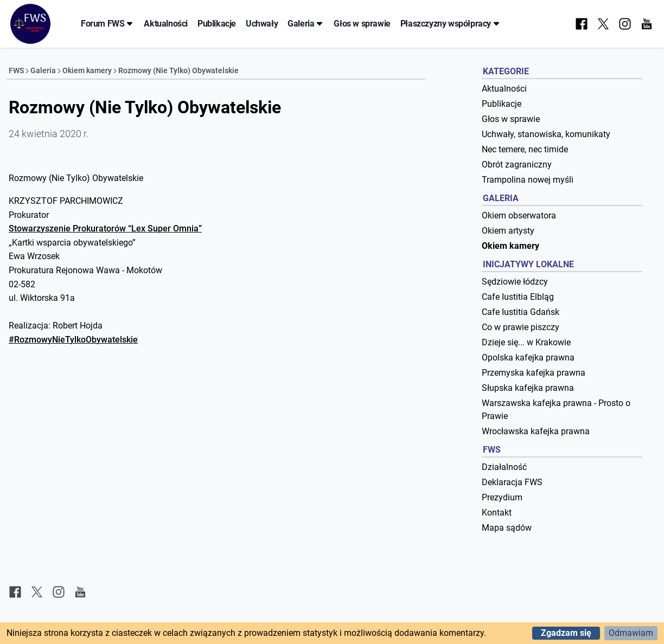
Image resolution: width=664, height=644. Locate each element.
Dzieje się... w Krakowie (526, 342)
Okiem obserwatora (519, 215)
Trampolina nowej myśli (528, 180)
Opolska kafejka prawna (528, 358)
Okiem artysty (508, 231)
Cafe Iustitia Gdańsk (521, 312)
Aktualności (166, 24)
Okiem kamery (87, 70)
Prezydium (502, 497)
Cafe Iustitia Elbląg (518, 297)
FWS (16, 70)
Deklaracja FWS (512, 482)
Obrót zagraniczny (517, 165)
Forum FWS (107, 24)
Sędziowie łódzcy (515, 282)
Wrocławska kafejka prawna (536, 431)
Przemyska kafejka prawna (534, 373)
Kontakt (497, 513)
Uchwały (262, 24)
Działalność (504, 467)
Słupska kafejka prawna (528, 388)
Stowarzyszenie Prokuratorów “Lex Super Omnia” (105, 228)
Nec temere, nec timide (525, 149)
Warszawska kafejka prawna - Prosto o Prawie (556, 410)
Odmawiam (631, 633)
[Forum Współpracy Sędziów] (30, 24)
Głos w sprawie (362, 24)
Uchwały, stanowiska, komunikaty (546, 134)
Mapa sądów (507, 528)
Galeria (306, 24)
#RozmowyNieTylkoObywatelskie (73, 340)
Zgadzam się (566, 633)
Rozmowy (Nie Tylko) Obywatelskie (178, 70)
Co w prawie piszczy (521, 327)
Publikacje (217, 24)
